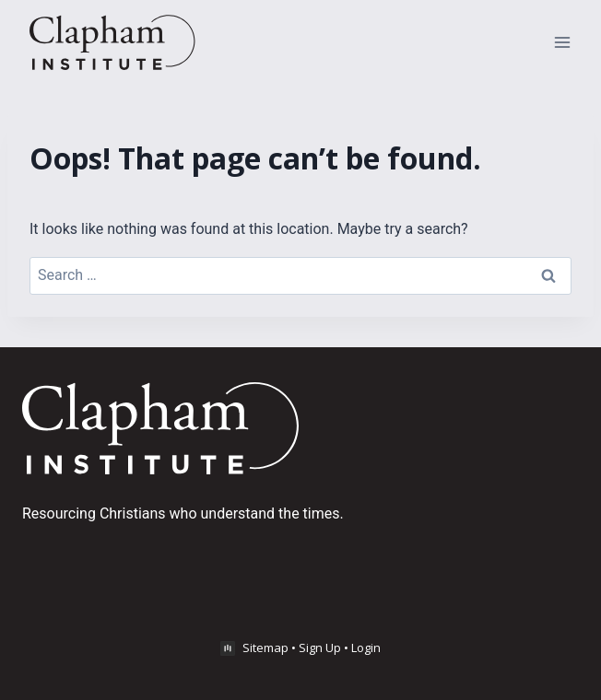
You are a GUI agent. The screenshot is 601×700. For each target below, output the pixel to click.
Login (366, 647)
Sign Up (320, 647)
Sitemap (265, 647)
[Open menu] (562, 42)
